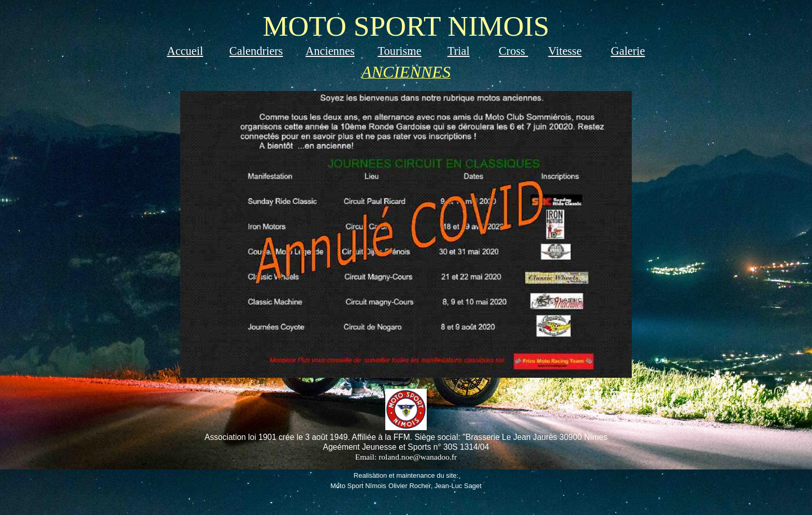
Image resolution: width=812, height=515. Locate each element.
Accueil (185, 51)
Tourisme (399, 51)
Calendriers (256, 51)
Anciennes (330, 51)
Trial (459, 51)
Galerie (628, 51)
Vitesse (565, 51)
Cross (513, 51)
